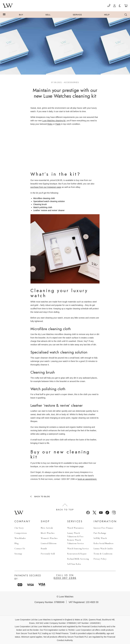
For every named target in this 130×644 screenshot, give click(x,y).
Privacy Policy (100, 559)
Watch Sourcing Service (78, 548)
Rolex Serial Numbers (103, 543)
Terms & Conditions (103, 554)
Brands (44, 548)
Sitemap (18, 554)
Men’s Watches (48, 533)
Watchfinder (20, 538)
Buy (21, 15)
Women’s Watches (49, 538)
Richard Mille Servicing (78, 559)
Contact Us (20, 548)
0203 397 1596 (65, 578)
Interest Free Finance (103, 528)
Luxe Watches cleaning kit (54, 121)
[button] (4, 14)
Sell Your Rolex (74, 564)
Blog (16, 543)
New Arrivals (47, 528)
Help (107, 15)
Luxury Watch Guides (103, 548)
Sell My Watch (100, 538)
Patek (58, 124)
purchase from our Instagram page (46, 187)
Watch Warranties (75, 528)
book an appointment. (87, 479)
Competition (21, 533)
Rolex (50, 124)
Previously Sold (48, 554)
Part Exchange (100, 533)
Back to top (65, 507)
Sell (48, 15)
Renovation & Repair (77, 554)
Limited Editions (49, 543)
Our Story (19, 528)
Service (77, 15)
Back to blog (42, 497)
